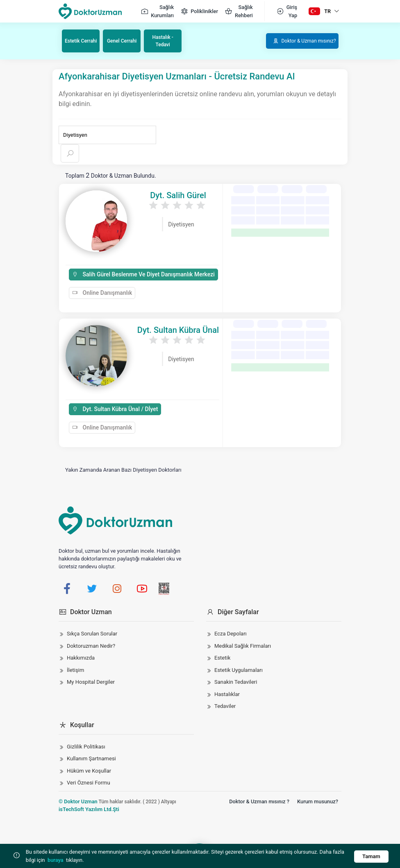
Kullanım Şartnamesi (91, 758)
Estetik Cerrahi (81, 41)
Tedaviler (225, 706)
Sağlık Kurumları (157, 11)
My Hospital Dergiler (91, 682)
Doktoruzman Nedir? (91, 645)
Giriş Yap (287, 11)
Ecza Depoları (231, 633)
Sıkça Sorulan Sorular (92, 633)
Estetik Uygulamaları (239, 669)
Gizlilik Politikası (86, 746)
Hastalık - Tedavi (163, 41)
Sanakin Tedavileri (236, 682)
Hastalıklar (227, 693)
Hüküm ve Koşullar (89, 770)
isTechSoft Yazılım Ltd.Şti (89, 808)
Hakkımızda (81, 657)
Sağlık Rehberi (239, 11)
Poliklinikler (199, 11)
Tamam (370, 856)
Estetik (222, 657)
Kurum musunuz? (318, 801)
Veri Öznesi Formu (89, 782)
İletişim (75, 669)
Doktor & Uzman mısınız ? (259, 801)
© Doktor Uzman (78, 801)
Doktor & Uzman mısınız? (304, 41)
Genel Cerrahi (122, 41)
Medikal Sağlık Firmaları (243, 645)
